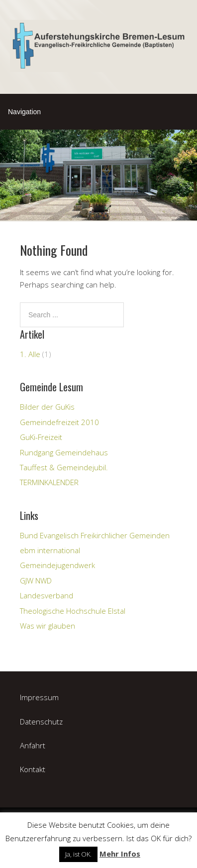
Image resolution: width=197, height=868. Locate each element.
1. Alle (30, 354)
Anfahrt (33, 745)
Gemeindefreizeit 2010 (59, 422)
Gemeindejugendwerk (57, 565)
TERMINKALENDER (49, 482)
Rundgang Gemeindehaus (64, 452)
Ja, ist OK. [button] (78, 854)
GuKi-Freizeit (41, 437)
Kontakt (33, 769)
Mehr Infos (120, 854)
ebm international (50, 550)
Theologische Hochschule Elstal (73, 611)
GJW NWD (36, 580)
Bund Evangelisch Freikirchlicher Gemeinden (95, 535)
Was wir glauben (48, 626)
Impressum (39, 697)
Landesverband (47, 595)
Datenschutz (41, 722)
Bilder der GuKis (47, 407)
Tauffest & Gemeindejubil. (64, 467)
